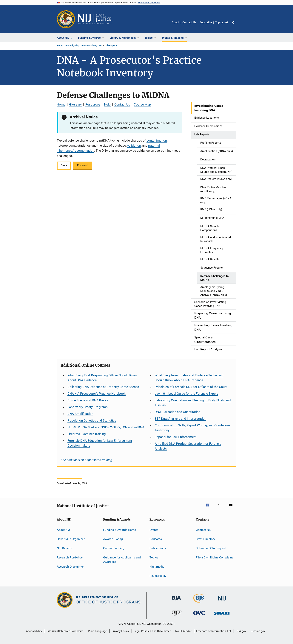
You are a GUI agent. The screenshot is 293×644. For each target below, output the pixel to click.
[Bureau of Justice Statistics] (199, 603)
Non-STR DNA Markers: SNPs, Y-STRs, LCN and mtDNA (106, 427)
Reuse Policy (158, 576)
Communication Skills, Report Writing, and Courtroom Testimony (192, 428)
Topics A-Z (222, 22)
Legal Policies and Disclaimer (152, 631)
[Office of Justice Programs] (66, 19)
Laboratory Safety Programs (88, 407)
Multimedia (157, 567)
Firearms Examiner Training (87, 434)
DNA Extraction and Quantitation (178, 412)
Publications (158, 548)
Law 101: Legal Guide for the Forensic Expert (186, 394)
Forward (83, 165)
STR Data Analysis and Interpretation (181, 419)
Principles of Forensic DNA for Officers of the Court (191, 387)
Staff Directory (205, 539)
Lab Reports (111, 45)
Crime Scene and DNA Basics (88, 400)
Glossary (75, 104)
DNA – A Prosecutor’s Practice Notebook (97, 394)
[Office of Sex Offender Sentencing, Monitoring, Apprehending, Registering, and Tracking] (222, 615)
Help (107, 104)
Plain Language (97, 631)
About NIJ (63, 530)
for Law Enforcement (176, 437)
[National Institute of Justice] (222, 601)
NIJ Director (65, 548)
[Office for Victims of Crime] (199, 616)
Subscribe (206, 22)
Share (236, 25)
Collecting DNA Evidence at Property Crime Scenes (103, 387)
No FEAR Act (183, 631)
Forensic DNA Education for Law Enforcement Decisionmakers (100, 443)
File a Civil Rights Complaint (214, 557)
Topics (154, 557)
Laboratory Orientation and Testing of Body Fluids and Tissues (193, 403)
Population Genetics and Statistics (92, 420)
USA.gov (241, 631)
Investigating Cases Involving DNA (84, 45)
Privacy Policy (120, 631)
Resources (93, 104)
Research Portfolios (70, 557)
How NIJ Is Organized (71, 539)
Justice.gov (258, 631)
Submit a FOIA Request (211, 548)
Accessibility (34, 631)
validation (134, 145)
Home (60, 45)
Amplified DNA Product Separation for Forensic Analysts (188, 446)
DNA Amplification (80, 414)
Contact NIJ (204, 530)
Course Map (142, 104)
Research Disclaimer (70, 567)
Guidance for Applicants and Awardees (122, 559)
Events (154, 530)
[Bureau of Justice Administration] (176, 601)
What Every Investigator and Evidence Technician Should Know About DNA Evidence (189, 378)
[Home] (95, 19)
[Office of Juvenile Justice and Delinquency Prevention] (177, 616)
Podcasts (156, 539)
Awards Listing (113, 539)
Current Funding (114, 548)
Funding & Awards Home (119, 530)
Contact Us (189, 22)
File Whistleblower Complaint (65, 631)
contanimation (157, 140)
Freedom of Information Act (214, 631)
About (175, 22)
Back (64, 165)
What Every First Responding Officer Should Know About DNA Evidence (102, 378)
